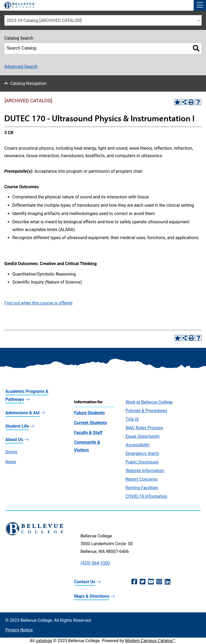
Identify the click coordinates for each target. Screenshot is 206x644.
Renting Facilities (142, 488)
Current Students (90, 423)
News (11, 462)
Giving (11, 452)
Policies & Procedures (146, 411)
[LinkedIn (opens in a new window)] (168, 582)
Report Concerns (141, 479)
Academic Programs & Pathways (27, 395)
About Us (14, 440)
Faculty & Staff (88, 433)
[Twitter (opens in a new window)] (143, 582)
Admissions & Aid (22, 413)
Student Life (17, 426)
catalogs (44, 641)
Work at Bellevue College (149, 402)
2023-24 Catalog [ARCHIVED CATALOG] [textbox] (44, 20)
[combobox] (103, 20)
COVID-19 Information (146, 496)
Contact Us (85, 582)
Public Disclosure (142, 462)
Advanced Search (21, 67)
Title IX (132, 419)
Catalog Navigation (28, 83)
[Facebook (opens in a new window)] (134, 582)
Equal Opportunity (143, 436)
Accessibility (138, 445)
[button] (200, 5)
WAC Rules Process (144, 428)
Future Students (89, 413)
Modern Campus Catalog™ (150, 641)
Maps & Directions (92, 596)
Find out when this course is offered (38, 303)
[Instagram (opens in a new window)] (159, 582)
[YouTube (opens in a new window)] (151, 582)
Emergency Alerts (142, 453)
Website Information (145, 471)
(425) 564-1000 (95, 563)
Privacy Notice (19, 630)
